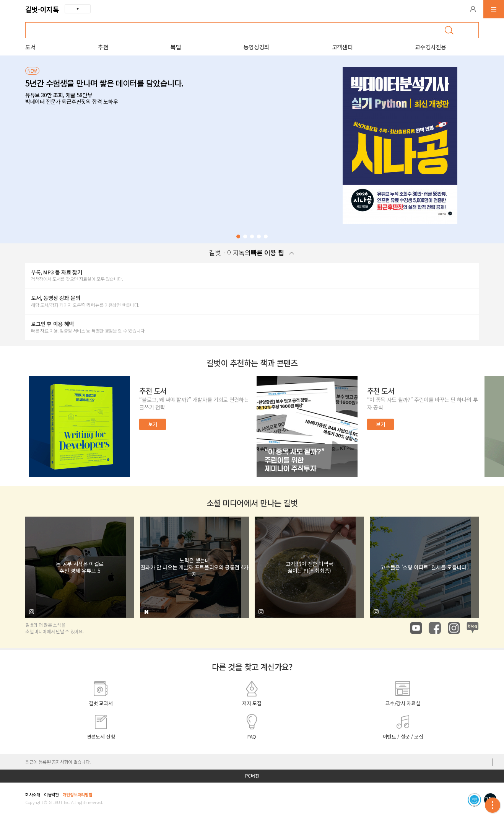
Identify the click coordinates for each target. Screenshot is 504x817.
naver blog (473, 628)
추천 (103, 47)
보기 (153, 424)
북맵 (176, 47)
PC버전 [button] (252, 776)
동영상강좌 (257, 47)
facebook (435, 628)
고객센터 (342, 47)
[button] (473, 9)
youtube (416, 628)
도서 (30, 47)
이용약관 (51, 794)
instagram (454, 628)
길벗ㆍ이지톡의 (252, 252)
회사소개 (33, 794)
